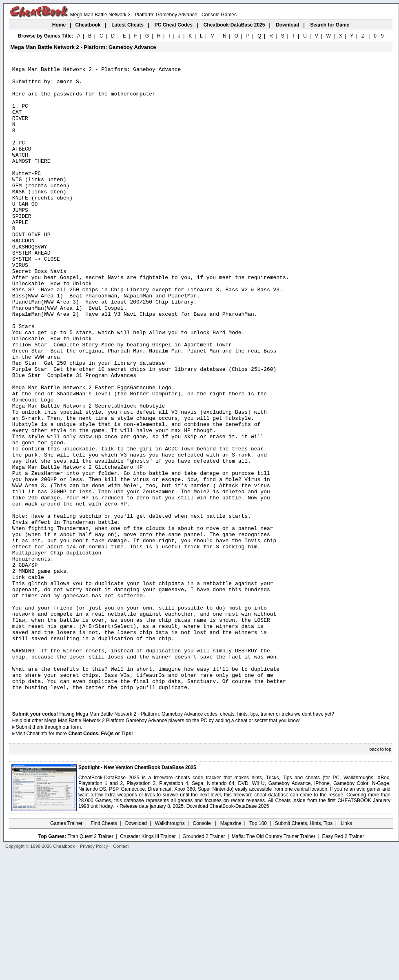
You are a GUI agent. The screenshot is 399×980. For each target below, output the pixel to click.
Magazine (231, 949)
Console (203, 949)
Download (136, 949)
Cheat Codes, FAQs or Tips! (100, 860)
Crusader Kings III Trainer (148, 962)
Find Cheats (104, 949)
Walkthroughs (170, 949)
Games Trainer (66, 949)
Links (346, 949)
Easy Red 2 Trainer (343, 962)
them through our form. (58, 853)
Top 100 (258, 949)
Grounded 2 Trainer (204, 962)
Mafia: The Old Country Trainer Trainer (274, 962)
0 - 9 (379, 36)
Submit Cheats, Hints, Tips (304, 949)
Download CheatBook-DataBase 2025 (228, 932)
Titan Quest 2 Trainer (90, 962)
